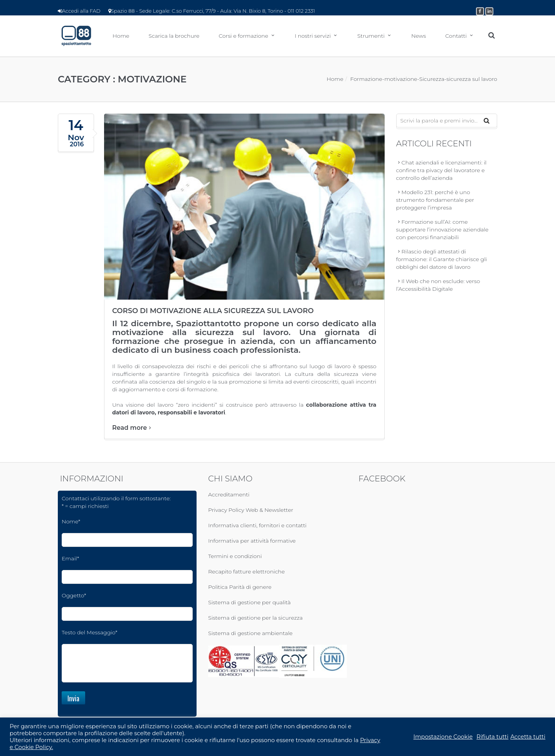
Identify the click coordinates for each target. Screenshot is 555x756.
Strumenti (371, 37)
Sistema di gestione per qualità (249, 604)
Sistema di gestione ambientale (250, 635)
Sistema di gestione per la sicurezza (255, 619)
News (419, 37)
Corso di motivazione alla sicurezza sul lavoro (213, 312)
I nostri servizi (313, 37)
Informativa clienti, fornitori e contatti (257, 527)
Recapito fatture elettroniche (246, 573)
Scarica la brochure (174, 37)
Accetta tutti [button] (528, 737)
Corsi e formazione (243, 37)
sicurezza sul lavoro (472, 80)
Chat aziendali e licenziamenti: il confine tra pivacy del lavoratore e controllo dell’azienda (441, 171)
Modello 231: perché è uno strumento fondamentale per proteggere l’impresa (435, 201)
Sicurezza (432, 80)
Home (121, 37)
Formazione (366, 80)
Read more (133, 429)
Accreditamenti (229, 496)
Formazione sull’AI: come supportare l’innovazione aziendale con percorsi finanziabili (442, 231)
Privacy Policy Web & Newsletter (251, 511)
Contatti (456, 37)
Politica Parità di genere (240, 588)
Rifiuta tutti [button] (492, 737)
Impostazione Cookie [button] (443, 737)
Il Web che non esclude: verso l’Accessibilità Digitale (438, 286)
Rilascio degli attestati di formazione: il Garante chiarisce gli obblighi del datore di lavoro (442, 260)
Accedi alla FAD (79, 11)
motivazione (401, 80)
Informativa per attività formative (252, 542)
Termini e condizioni (235, 558)
